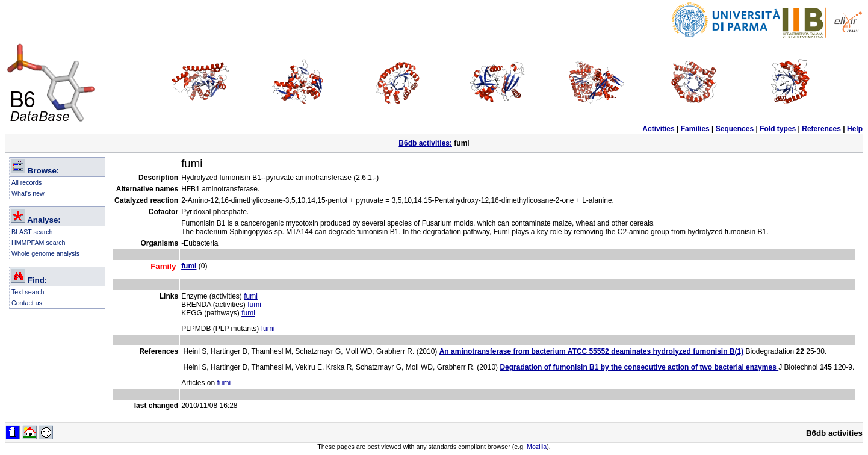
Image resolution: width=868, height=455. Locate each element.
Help (855, 129)
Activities (658, 129)
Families (695, 129)
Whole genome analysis (45, 253)
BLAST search (32, 232)
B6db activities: (425, 143)
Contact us (27, 303)
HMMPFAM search (38, 243)
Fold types (778, 129)
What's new (28, 193)
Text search (28, 292)
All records (26, 182)
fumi (251, 296)
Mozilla (537, 447)
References (821, 129)
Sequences (735, 129)
